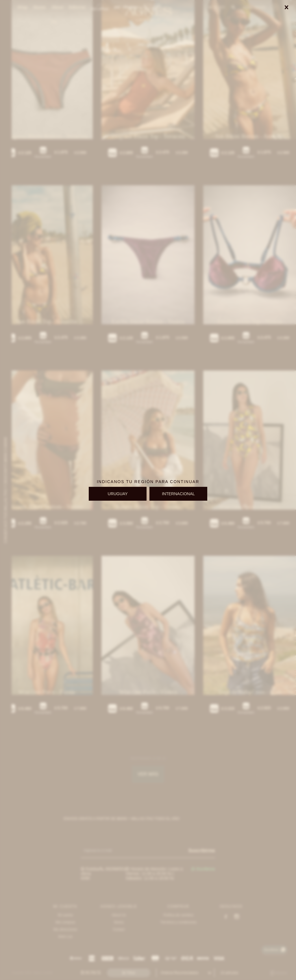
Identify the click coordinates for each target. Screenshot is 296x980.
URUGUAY (118, 494)
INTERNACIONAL (178, 494)
